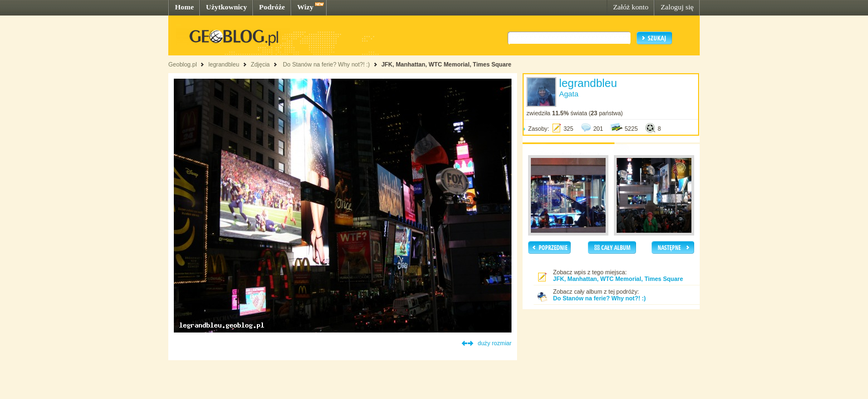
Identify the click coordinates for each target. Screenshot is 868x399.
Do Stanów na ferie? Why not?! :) (325, 64)
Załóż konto (631, 7)
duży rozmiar (495, 343)
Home (184, 7)
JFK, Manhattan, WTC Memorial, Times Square (446, 64)
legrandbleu (224, 64)
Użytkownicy (226, 7)
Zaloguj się (677, 7)
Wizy (305, 7)
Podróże (272, 7)
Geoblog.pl (183, 64)
